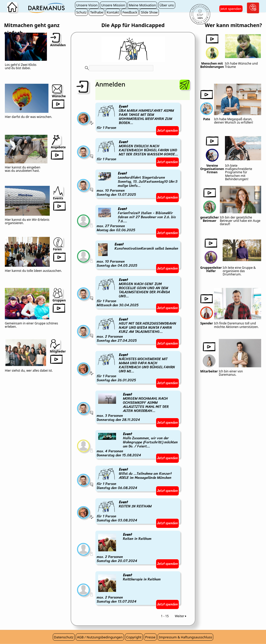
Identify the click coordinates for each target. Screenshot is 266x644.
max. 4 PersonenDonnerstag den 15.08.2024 (138, 445)
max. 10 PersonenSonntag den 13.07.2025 (138, 184)
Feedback (130, 12)
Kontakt (113, 12)
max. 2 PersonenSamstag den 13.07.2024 (129, 589)
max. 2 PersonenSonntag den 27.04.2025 (138, 330)
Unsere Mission (113, 5)
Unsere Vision (87, 5)
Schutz (81, 12)
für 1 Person (138, 117)
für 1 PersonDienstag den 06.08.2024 (138, 479)
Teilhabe (97, 12)
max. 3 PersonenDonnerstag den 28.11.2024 (138, 407)
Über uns (167, 5)
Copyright (134, 637)
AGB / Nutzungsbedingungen (100, 637)
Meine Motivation (142, 5)
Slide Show (149, 12)
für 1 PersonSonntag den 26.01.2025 (138, 368)
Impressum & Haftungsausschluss (185, 637)
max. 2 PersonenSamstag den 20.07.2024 (124, 548)
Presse (150, 637)
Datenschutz (64, 637)
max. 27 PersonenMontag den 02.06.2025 (138, 220)
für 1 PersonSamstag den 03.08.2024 (125, 512)
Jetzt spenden (231, 9)
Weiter (181, 616)
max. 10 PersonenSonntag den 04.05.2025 (138, 255)
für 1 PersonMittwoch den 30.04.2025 (138, 293)
